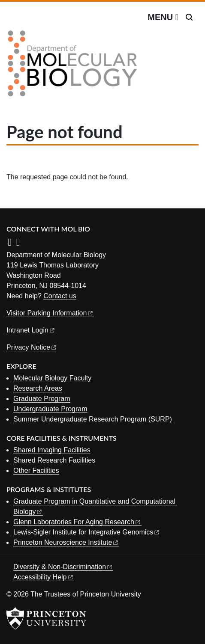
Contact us (60, 296)
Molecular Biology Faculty (52, 378)
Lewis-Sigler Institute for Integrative (87, 532)
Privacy (32, 347)
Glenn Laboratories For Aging (77, 522)
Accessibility (44, 577)
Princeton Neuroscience (66, 542)
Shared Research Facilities (54, 460)
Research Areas (38, 388)
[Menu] (163, 17)
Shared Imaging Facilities (52, 450)
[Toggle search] (189, 17)
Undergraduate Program (50, 409)
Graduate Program (42, 399)
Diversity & (63, 567)
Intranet (31, 330)
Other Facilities (36, 470)
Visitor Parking (50, 313)
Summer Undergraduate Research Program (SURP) (93, 419)
